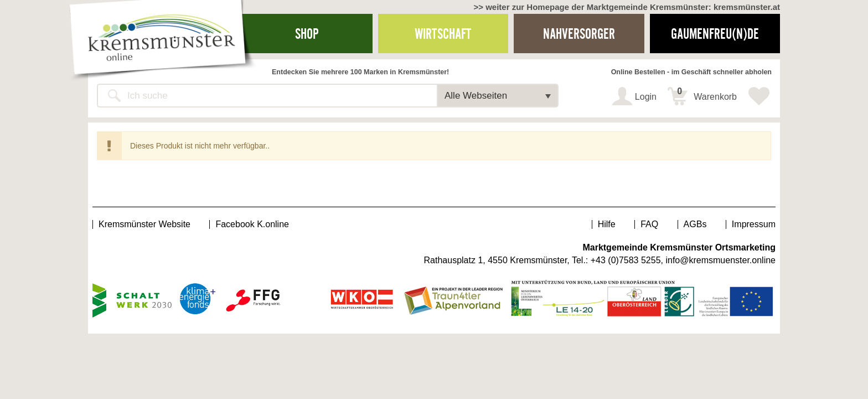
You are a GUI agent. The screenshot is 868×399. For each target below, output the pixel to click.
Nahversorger (579, 34)
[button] (498, 96)
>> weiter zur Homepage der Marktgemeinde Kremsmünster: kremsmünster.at (627, 7)
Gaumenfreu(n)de (715, 34)
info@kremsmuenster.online (720, 260)
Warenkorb (707, 94)
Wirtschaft (443, 34)
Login (646, 97)
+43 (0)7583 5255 (626, 260)
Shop (307, 34)
